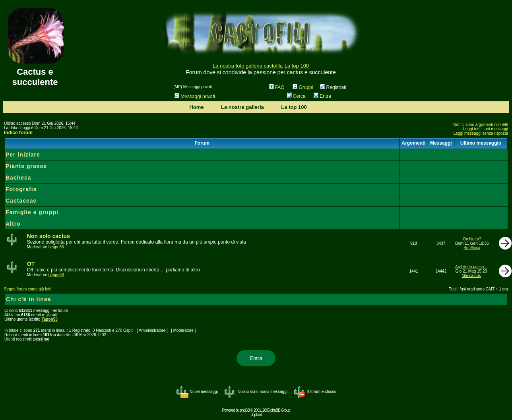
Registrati (333, 87)
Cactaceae (21, 201)
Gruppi (303, 87)
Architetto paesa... (471, 267)
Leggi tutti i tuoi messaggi (486, 129)
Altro (13, 224)
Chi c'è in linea (28, 299)
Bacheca (18, 178)
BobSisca (472, 248)
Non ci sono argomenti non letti (481, 125)
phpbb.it (256, 415)
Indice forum (18, 133)
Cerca (296, 96)
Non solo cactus (48, 236)
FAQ (277, 87)
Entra (322, 96)
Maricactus (471, 276)
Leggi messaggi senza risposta (481, 133)
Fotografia (21, 189)
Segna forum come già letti (28, 289)
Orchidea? (472, 239)
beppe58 (56, 247)
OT (31, 264)
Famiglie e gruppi (32, 212)
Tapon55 (49, 319)
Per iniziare (23, 155)
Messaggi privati (195, 97)
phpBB (245, 410)
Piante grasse (26, 166)
